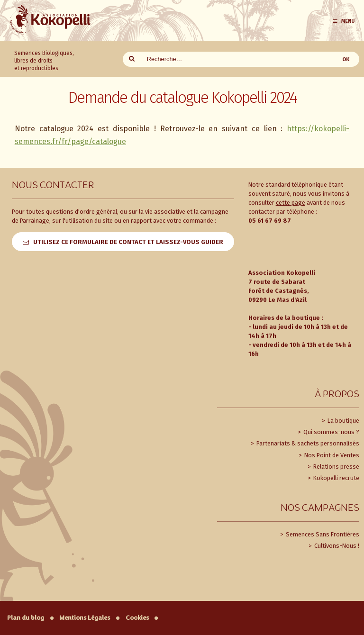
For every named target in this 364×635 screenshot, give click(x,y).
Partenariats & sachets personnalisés (307, 443)
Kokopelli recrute (336, 478)
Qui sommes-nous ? (331, 432)
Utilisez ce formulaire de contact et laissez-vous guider (128, 242)
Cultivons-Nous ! (336, 546)
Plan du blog (26, 618)
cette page (291, 203)
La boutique (343, 421)
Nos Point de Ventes (331, 455)
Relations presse (336, 467)
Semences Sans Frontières (322, 534)
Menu (343, 21)
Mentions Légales (85, 618)
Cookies (137, 618)
